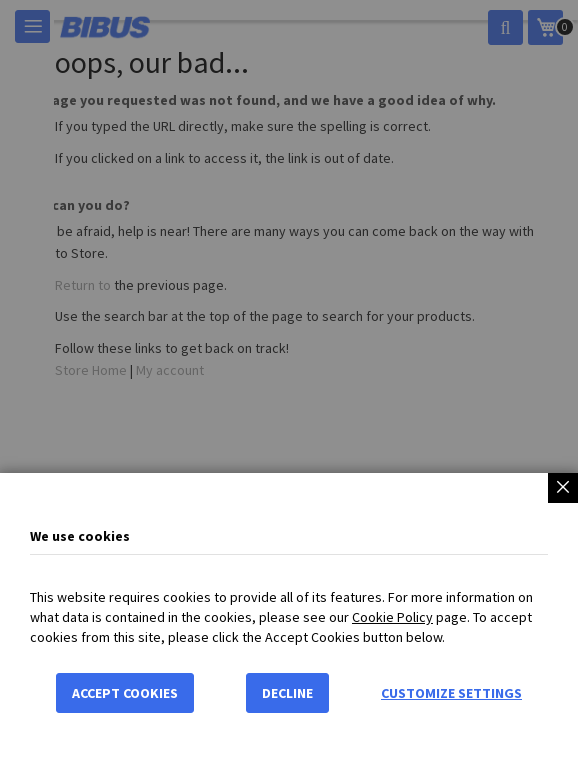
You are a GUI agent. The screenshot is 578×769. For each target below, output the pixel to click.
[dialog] (289, 384)
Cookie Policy (392, 619)
